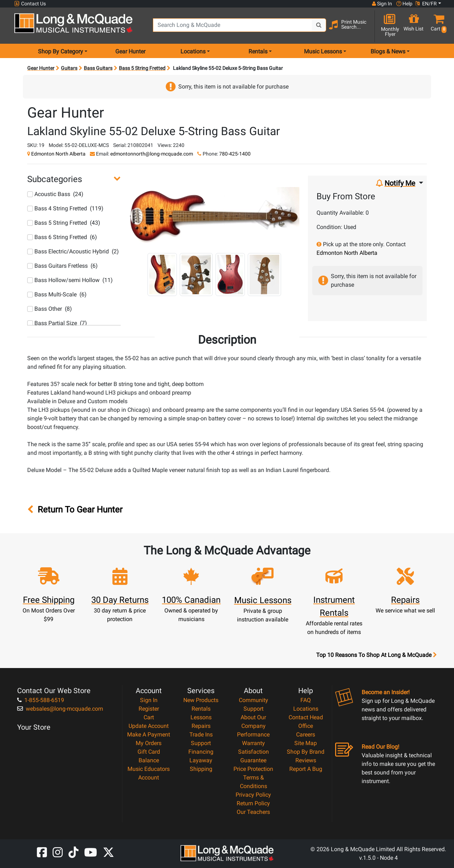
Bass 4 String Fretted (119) (65, 208)
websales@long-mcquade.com (60, 709)
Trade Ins (201, 735)
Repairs (201, 726)
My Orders (149, 743)
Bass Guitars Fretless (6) (62, 266)
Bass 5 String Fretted (142, 68)
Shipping (201, 769)
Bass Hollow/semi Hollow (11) (70, 280)
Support (201, 743)
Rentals (201, 709)
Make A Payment (149, 735)
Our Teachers (253, 812)
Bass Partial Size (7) (57, 323)
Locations (306, 709)
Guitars (69, 68)
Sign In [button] (382, 4)
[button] (437, 26)
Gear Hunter (130, 51)
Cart (149, 717)
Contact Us (30, 4)
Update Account (149, 726)
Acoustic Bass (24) (55, 194)
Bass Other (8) (50, 309)
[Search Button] (319, 25)
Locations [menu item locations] (193, 51)
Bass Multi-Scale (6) (57, 294)
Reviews (306, 760)
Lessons (201, 717)
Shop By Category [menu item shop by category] (61, 51)
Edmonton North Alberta (58, 154)
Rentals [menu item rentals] (258, 51)
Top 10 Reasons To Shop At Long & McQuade (376, 655)
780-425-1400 (235, 154)
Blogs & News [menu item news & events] (388, 51)
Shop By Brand (306, 752)
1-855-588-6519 (41, 700)
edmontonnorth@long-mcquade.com (152, 154)
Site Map (306, 743)
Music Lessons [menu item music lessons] (323, 51)
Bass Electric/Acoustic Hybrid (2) (73, 251)
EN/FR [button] (426, 4)
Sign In (149, 700)
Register (149, 709)
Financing (201, 752)
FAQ (306, 700)
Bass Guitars (98, 68)
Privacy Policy (253, 795)
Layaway (201, 760)
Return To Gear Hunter (75, 510)
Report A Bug (306, 769)
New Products (201, 700)
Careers (306, 735)
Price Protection (253, 769)
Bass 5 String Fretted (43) (64, 223)
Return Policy (253, 803)
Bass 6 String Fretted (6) (62, 237)
